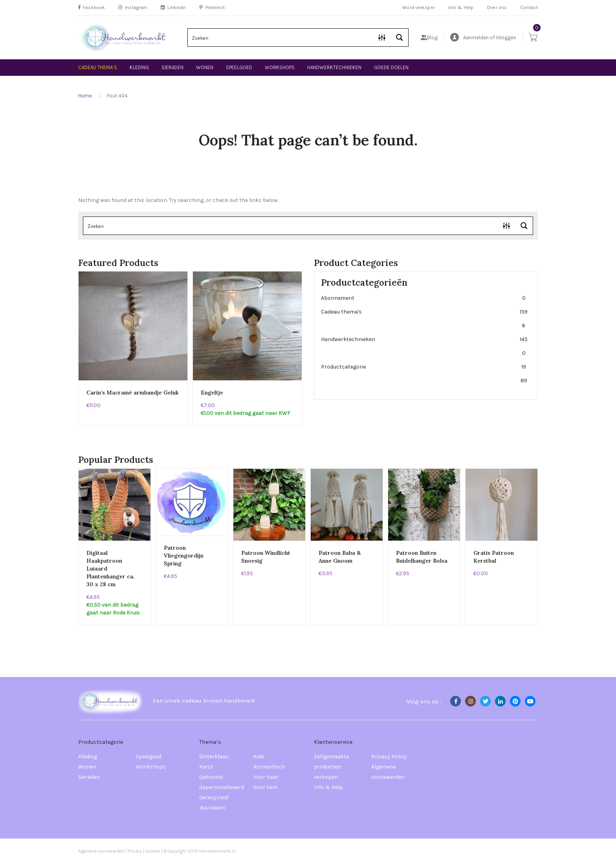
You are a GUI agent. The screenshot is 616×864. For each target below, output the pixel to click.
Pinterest (212, 7)
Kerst (206, 767)
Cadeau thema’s (98, 67)
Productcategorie (424, 374)
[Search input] (281, 38)
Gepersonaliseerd (222, 787)
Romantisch (269, 767)
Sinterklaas (214, 757)
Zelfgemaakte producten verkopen (331, 767)
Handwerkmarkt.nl (217, 851)
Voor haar (266, 777)
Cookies (153, 851)
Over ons (497, 7)
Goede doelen (391, 67)
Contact (529, 7)
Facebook (92, 7)
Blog (429, 38)
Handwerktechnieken (334, 67)
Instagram (133, 7)
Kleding (139, 67)
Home (85, 96)
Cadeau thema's (424, 319)
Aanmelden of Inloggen (483, 38)
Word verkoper (419, 7)
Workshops (280, 67)
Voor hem (266, 787)
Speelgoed (239, 67)
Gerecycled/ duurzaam (214, 803)
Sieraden (172, 67)
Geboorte (211, 777)
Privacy (135, 851)
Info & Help (461, 7)
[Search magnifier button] (399, 38)
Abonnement (424, 298)
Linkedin (173, 7)
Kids (259, 757)
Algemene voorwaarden (388, 772)
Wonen (205, 67)
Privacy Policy (389, 757)
